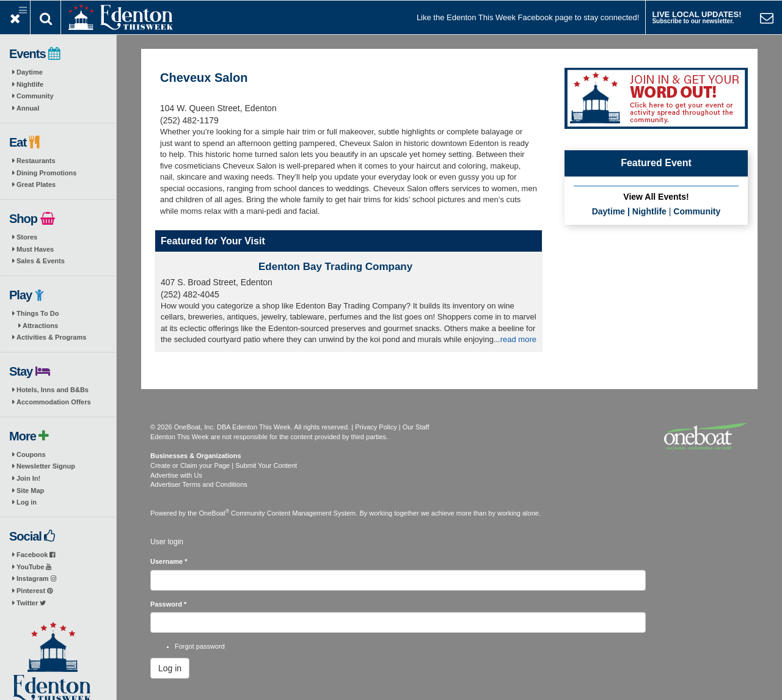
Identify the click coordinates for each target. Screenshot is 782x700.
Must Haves (35, 249)
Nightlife (30, 84)
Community (35, 96)
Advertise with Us (176, 475)
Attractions (40, 326)
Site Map (30, 490)
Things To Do (38, 313)
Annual (28, 108)
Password (168, 604)
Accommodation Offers (54, 402)
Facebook (36, 555)
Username (169, 561)
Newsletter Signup (46, 466)
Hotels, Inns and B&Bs (53, 390)
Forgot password (200, 646)
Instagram (36, 578)
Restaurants (36, 161)
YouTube (34, 567)
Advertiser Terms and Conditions (199, 484)
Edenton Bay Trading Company (335, 267)
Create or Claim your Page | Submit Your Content (224, 465)
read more (518, 339)
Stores (27, 237)
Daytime (30, 72)
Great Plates (36, 184)
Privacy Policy (376, 427)
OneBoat (214, 513)
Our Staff (416, 427)
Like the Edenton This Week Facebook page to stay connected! (528, 17)
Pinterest (35, 591)
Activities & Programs (51, 337)
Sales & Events (41, 261)
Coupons (31, 454)
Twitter (31, 603)
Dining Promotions (46, 173)
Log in (27, 502)
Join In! (28, 478)
